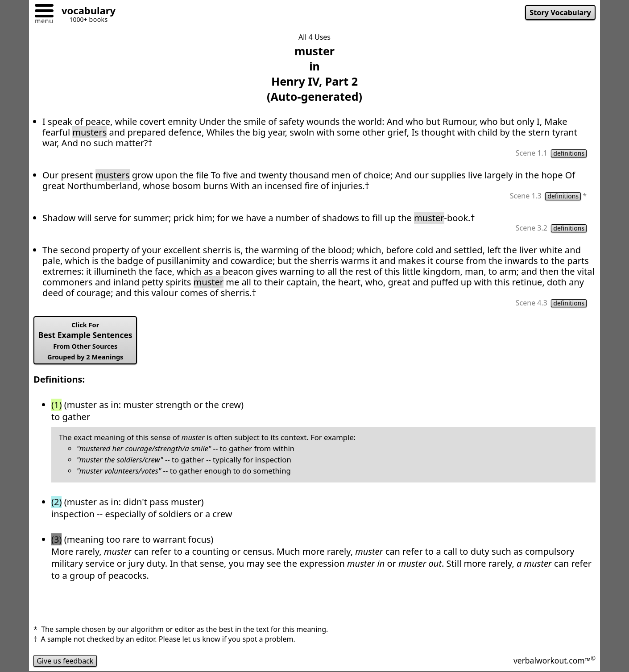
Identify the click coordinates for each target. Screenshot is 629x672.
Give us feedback (65, 661)
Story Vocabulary (560, 12)
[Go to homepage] (85, 12)
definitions (569, 153)
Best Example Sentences (85, 341)
